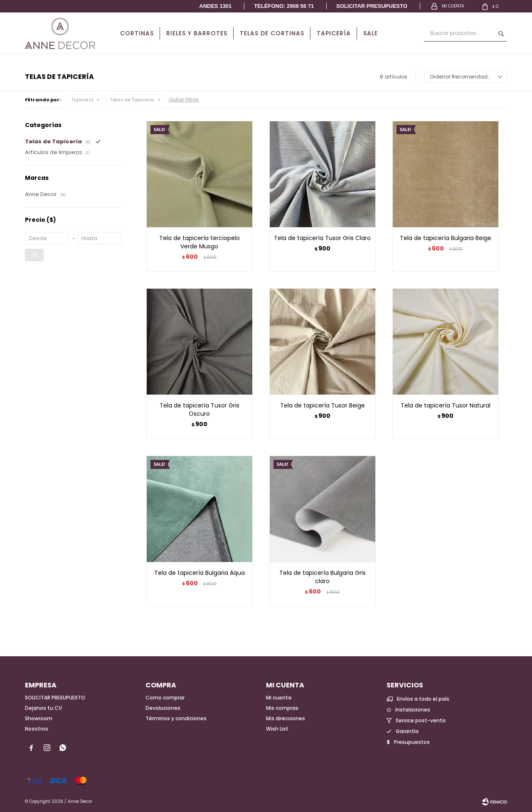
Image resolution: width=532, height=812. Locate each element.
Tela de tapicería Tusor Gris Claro (322, 238)
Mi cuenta (279, 698)
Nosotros (37, 729)
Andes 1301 (215, 6)
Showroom (39, 718)
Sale (371, 33)
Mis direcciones (286, 718)
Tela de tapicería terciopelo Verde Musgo (199, 242)
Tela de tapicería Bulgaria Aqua (199, 573)
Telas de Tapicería (132, 100)
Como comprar (165, 698)
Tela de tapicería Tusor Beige (323, 405)
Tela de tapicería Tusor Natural (446, 405)
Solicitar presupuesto (372, 6)
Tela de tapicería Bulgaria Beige (446, 238)
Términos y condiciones (176, 718)
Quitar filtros (184, 99)
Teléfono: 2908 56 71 (284, 6)
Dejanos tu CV (43, 708)
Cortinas (137, 33)
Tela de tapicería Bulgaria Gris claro (323, 577)
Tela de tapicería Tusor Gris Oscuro (199, 410)
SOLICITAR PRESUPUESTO (55, 698)
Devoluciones (163, 708)
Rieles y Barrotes (197, 33)
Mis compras (282, 708)
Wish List (277, 729)
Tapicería (334, 33)
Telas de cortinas (272, 33)
